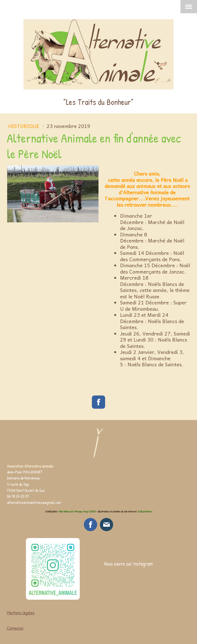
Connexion (15, 628)
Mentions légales (21, 613)
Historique (25, 126)
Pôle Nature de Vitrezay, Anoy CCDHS (77, 511)
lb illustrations (145, 511)
